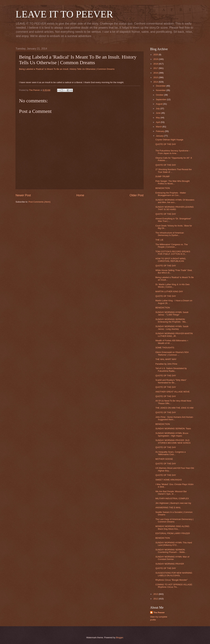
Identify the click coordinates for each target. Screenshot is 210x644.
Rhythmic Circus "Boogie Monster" (172, 580)
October (160, 95)
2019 (156, 59)
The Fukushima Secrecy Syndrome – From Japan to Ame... (173, 152)
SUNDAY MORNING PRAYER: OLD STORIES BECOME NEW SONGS (173, 441)
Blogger (120, 638)
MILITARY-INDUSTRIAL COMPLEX (172, 498)
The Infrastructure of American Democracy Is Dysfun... (170, 234)
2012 (156, 599)
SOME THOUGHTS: (165, 348)
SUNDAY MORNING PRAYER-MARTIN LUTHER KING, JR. (174, 335)
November (161, 90)
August (159, 104)
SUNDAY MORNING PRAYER (170, 564)
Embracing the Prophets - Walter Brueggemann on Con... (171, 194)
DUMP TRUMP (163, 176)
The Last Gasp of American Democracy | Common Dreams (174, 520)
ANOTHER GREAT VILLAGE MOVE (172, 392)
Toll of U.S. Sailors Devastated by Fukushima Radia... (171, 370)
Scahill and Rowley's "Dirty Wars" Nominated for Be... (171, 381)
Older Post (137, 195)
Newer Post (23, 195)
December (161, 86)
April (158, 122)
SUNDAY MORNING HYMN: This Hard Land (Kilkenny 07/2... (174, 544)
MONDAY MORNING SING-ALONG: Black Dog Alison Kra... (173, 528)
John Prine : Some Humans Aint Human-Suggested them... (174, 418)
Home (80, 195)
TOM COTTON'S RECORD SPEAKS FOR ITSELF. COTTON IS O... (173, 253)
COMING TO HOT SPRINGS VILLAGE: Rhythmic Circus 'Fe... (174, 586)
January (160, 136)
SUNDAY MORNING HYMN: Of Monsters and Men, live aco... (175, 201)
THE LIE (159, 240)
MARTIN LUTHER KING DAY (169, 291)
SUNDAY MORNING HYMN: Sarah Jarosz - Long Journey (172, 328)
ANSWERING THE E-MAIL (168, 508)
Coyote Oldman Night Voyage (169, 140)
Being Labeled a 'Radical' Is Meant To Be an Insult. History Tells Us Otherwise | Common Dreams (67, 69)
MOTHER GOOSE (164, 459)
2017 (156, 68)
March (159, 127)
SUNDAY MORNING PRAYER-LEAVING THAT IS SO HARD (174, 208)
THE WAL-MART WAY (166, 359)
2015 (156, 77)
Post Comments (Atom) (40, 202)
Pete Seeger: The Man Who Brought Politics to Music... (172, 182)
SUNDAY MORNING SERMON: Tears (173, 429)
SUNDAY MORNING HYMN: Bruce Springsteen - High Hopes (172, 434)
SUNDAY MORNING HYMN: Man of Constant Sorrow (172, 558)
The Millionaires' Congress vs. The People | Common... (172, 246)
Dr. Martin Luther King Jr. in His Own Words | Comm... (172, 286)
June (158, 113)
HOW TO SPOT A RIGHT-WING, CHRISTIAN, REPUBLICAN (171, 260)
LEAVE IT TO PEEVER (64, 14)
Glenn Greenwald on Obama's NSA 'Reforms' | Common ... (172, 353)
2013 (156, 594)
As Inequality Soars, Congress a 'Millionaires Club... (170, 453)
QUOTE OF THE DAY (166, 144)
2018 (156, 64)
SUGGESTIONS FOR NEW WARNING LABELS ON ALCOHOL (174, 574)
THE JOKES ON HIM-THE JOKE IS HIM (174, 408)
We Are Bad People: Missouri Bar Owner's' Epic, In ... (171, 493)
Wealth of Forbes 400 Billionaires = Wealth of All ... (172, 342)
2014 (156, 82)
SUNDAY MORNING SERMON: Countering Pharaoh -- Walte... (171, 551)
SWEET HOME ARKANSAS (169, 480)
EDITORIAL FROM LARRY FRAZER (173, 533)
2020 (156, 55)
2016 (156, 73)
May (158, 118)
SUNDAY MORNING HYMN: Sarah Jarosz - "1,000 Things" (172, 313)
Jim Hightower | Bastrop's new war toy (173, 503)
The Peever (159, 612)
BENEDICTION (163, 188)
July (158, 109)
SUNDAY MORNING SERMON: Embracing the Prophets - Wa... (171, 321)
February (160, 131)
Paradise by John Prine (166, 364)
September (161, 99)
